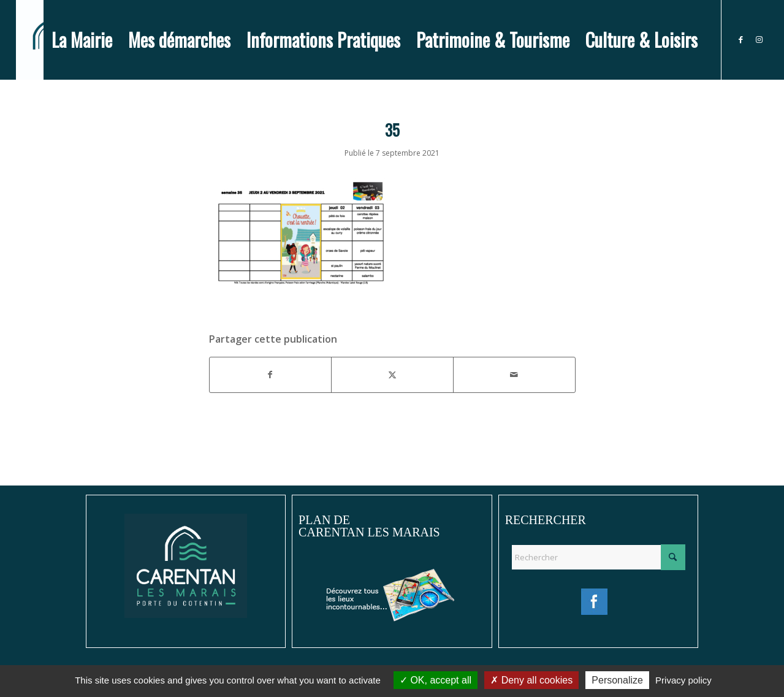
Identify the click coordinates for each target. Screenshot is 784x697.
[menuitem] (82, 40)
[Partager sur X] (392, 375)
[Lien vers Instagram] (759, 39)
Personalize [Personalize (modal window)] (617, 680)
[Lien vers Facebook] (740, 39)
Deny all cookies (531, 680)
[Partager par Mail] (514, 375)
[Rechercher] (599, 557)
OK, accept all (436, 680)
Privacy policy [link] (683, 680)
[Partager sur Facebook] (271, 375)
